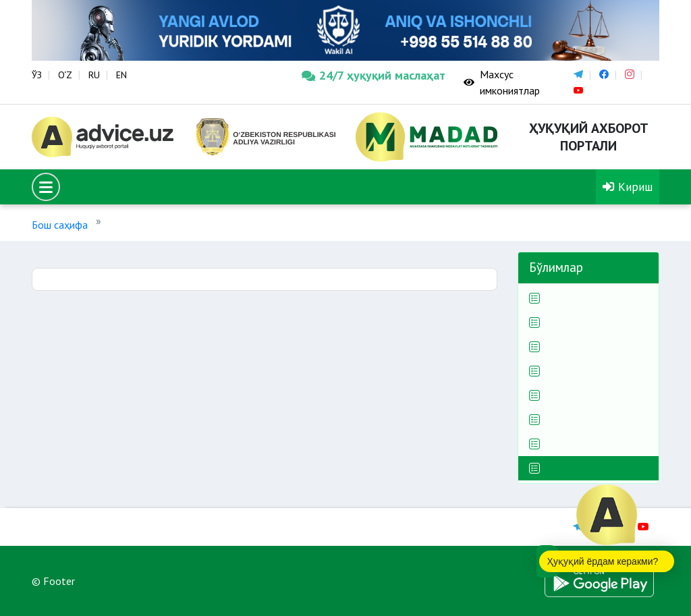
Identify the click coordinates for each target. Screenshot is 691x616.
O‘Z (65, 75)
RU (94, 75)
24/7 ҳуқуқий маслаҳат (372, 75)
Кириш (628, 187)
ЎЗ (37, 75)
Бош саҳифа (60, 225)
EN (121, 75)
